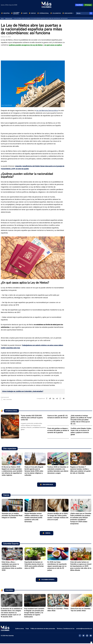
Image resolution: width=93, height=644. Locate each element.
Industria (6, 13)
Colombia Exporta (16, 13)
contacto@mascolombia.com (84, 629)
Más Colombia (6, 400)
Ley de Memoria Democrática (47, 111)
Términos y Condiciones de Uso (66, 629)
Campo (25, 13)
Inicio (2, 18)
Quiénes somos (19, 629)
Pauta (27, 629)
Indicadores (69, 13)
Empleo (33, 13)
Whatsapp (88, 5)
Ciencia (48, 533)
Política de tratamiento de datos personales (43, 629)
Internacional (44, 13)
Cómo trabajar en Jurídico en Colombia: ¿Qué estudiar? (23, 391)
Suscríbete (79, 5)
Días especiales (48, 485)
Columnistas (57, 13)
